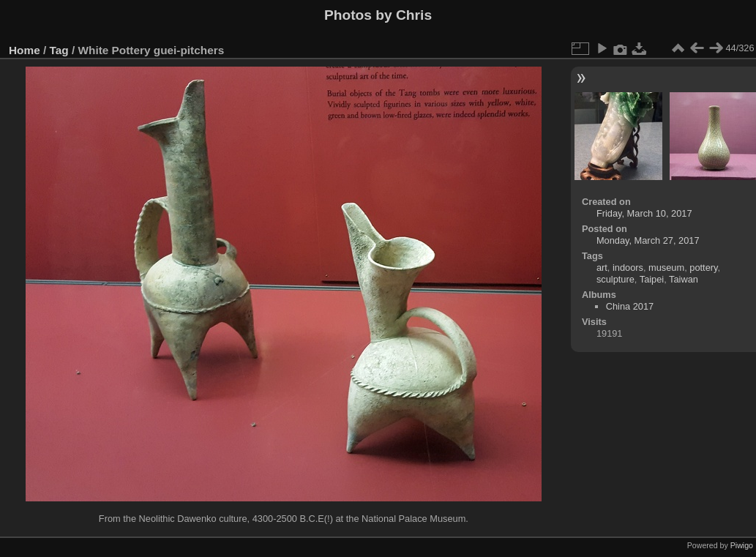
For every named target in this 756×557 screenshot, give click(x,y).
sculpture (615, 279)
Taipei (652, 279)
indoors (628, 268)
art (602, 268)
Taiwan (684, 279)
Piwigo (742, 545)
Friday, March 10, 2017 (644, 213)
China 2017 (630, 306)
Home (25, 50)
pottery (703, 268)
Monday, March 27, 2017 (648, 240)
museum (666, 268)
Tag (59, 50)
